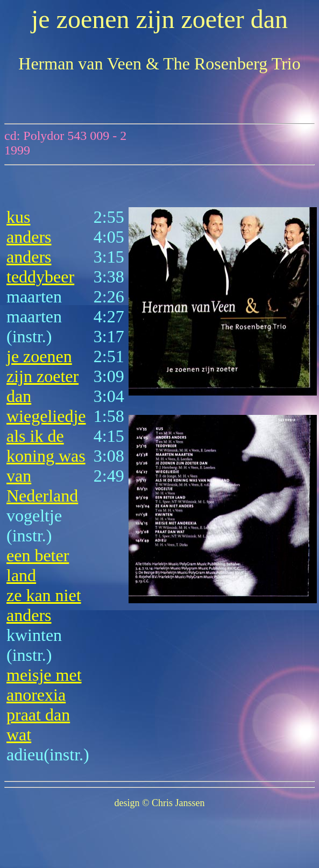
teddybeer (40, 277)
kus (18, 217)
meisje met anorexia (44, 685)
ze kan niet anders (44, 605)
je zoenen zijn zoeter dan (42, 376)
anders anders (29, 247)
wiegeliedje (46, 416)
